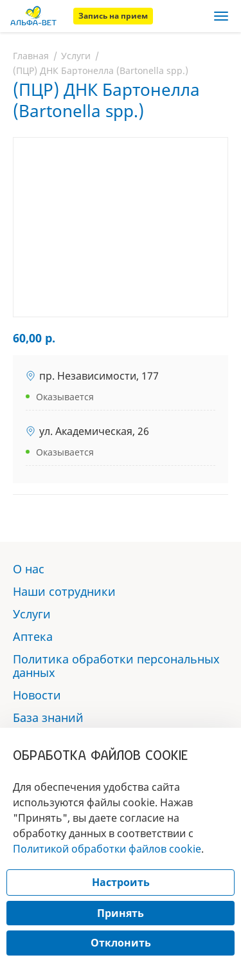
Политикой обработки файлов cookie (107, 849)
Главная (31, 56)
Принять (121, 913)
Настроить (121, 882)
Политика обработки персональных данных (116, 666)
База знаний (48, 717)
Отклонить (121, 943)
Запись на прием (113, 16)
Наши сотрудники (64, 591)
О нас (29, 569)
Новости (37, 695)
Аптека (33, 636)
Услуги (76, 56)
